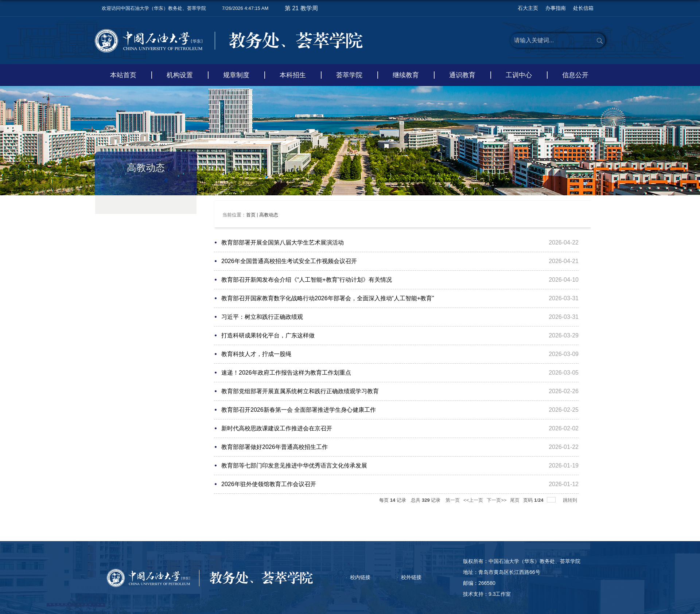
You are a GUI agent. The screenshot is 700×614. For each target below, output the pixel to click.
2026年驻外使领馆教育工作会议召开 (269, 484)
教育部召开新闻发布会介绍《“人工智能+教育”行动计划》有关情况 (307, 280)
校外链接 (411, 577)
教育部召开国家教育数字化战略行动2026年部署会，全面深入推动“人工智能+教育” (328, 298)
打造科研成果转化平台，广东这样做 (268, 335)
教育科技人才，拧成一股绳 (256, 354)
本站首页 (123, 75)
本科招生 (293, 75)
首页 (251, 215)
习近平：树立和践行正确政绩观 (262, 317)
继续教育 (406, 75)
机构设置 (180, 75)
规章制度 (236, 75)
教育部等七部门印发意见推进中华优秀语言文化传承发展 (294, 466)
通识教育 (462, 75)
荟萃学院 (349, 75)
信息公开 (575, 75)
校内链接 (360, 577)
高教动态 (269, 215)
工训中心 (519, 75)
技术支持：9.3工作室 (487, 594)
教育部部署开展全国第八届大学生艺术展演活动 (283, 243)
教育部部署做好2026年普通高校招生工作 (275, 447)
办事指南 (556, 8)
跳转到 (571, 500)
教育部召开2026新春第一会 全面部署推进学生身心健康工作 (299, 410)
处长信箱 (583, 8)
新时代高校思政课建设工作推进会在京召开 (277, 428)
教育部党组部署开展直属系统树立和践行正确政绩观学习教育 (300, 391)
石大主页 (528, 8)
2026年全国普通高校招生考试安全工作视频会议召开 (289, 261)
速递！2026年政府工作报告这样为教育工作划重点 (286, 373)
